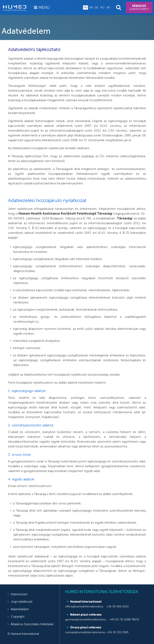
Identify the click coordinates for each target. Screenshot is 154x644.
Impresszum (19, 594)
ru (108, 7)
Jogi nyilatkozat (22, 602)
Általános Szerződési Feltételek (32, 624)
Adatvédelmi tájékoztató (34, 49)
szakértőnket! (139, 7)
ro (102, 7)
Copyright (18, 617)
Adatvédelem (20, 609)
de (97, 7)
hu (86, 7)
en (91, 7)
